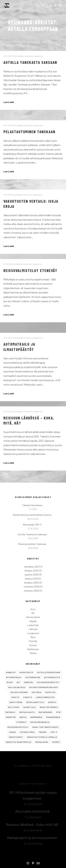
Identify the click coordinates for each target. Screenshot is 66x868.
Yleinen (33, 653)
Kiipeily (33, 621)
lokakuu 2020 (31, 571)
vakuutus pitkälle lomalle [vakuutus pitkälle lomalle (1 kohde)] (42, 737)
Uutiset (33, 645)
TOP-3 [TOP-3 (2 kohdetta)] (54, 732)
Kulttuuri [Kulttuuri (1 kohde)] (14, 707)
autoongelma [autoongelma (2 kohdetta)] (33, 677)
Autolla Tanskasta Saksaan (30, 62)
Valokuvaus (33, 649)
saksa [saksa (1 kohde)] (13, 732)
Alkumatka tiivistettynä (32, 811)
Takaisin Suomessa (32, 505)
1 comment (33, 817)
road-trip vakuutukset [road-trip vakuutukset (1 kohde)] (46, 727)
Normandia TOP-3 (32, 525)
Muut (33, 637)
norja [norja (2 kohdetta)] (23, 717)
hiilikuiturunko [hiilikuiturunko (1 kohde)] (19, 692)
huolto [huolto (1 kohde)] (15, 697)
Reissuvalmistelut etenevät (30, 270)
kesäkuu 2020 (31, 583)
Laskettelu (33, 625)
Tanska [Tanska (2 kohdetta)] (43, 732)
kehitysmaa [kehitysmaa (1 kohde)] (16, 702)
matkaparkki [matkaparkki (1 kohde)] (45, 712)
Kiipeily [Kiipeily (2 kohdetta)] (52, 702)
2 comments (33, 804)
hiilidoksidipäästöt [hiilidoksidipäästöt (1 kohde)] (48, 682)
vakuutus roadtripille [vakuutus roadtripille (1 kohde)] (19, 742)
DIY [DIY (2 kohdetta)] (18, 682)
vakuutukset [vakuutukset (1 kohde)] (16, 737)
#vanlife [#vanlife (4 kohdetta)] (11, 672)
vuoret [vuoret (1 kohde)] (56, 742)
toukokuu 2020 (31, 586)
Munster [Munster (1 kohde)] (11, 717)
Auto (33, 609)
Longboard (33, 633)
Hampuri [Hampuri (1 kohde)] (29, 682)
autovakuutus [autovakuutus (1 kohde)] (52, 677)
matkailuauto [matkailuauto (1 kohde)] (27, 712)
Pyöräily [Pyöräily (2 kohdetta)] (22, 722)
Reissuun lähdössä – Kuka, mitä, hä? (32, 824)
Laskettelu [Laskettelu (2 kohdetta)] (29, 707)
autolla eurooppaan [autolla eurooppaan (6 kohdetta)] (49, 672)
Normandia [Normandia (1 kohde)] (36, 717)
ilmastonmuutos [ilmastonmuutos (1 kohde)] (45, 697)
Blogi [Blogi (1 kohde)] (10, 682)
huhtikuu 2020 (31, 591)
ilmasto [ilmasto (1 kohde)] (28, 697)
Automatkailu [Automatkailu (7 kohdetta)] (14, 677)
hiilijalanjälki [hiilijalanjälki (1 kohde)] (17, 687)
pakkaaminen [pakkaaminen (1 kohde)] (53, 717)
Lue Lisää (9, 102)
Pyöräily (33, 641)
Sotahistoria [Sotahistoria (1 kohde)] (27, 732)
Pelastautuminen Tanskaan (29, 132)
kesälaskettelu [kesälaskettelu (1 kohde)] (35, 702)
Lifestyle (33, 629)
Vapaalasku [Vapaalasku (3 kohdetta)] (42, 742)
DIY (33, 613)
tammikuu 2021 (32, 567)
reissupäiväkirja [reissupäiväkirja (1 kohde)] (40, 722)
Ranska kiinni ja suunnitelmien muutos (32, 515)
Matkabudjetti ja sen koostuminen (32, 838)
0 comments (33, 830)
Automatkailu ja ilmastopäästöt (19, 347)
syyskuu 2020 (31, 574)
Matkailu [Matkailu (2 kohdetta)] (10, 712)
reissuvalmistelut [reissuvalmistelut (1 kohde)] (18, 727)
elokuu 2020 (31, 579)
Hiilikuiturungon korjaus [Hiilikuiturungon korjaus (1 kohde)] (44, 687)
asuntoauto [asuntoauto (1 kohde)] (26, 672)
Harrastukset (33, 617)
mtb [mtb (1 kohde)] (58, 712)
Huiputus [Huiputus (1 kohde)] (50, 692)
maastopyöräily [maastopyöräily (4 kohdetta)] (49, 707)
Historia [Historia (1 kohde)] (37, 692)
